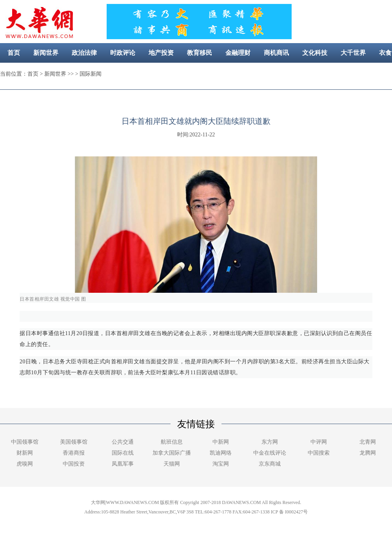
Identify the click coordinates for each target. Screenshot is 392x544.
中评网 (319, 442)
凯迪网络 (221, 453)
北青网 (368, 442)
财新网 (25, 453)
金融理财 (238, 53)
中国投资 (74, 464)
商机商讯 (276, 53)
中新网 (221, 442)
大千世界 (353, 53)
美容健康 (187, 72)
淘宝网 (221, 464)
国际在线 (123, 453)
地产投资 (161, 53)
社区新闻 (225, 72)
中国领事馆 (25, 442)
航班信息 (172, 442)
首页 (14, 53)
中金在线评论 (270, 453)
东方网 (270, 442)
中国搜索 (319, 453)
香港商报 (74, 453)
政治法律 (84, 53)
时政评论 (123, 53)
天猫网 (172, 464)
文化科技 (315, 53)
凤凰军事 (123, 464)
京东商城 (270, 464)
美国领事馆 (74, 442)
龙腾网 (368, 453)
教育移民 (200, 53)
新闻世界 (46, 53)
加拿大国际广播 (172, 453)
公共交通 (123, 442)
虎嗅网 (25, 464)
